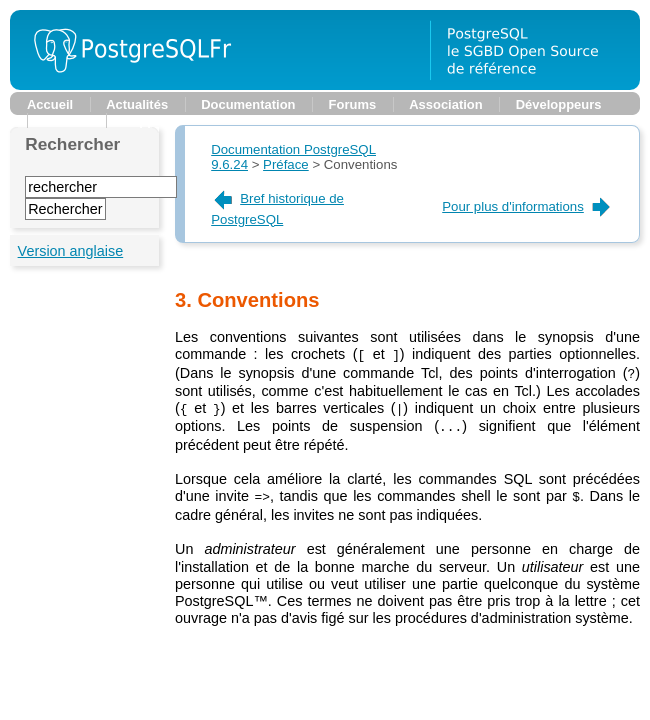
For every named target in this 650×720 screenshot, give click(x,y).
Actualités (137, 104)
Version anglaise (71, 251)
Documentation (248, 104)
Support (148, 120)
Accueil (50, 104)
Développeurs (559, 104)
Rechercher (72, 144)
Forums (353, 104)
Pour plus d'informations (527, 206)
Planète (67, 120)
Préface (286, 164)
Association (445, 104)
